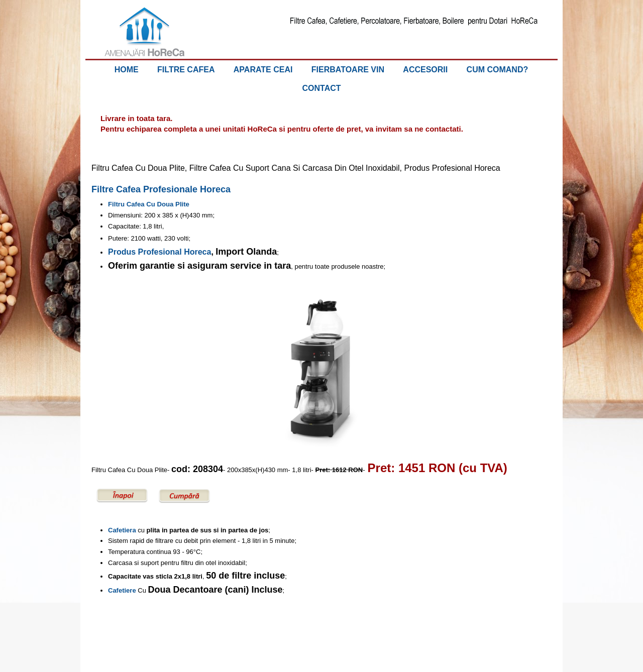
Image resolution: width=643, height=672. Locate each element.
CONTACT (321, 88)
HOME (127, 70)
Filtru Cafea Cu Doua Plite (149, 204)
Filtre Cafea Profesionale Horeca (161, 189)
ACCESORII (425, 70)
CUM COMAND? (498, 70)
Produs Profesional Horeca (159, 252)
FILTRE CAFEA (186, 70)
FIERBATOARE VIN (348, 70)
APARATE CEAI (263, 70)
